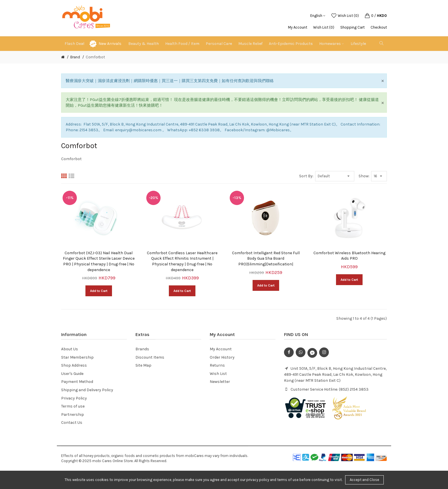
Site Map (143, 365)
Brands (142, 349)
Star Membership (77, 357)
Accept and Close (364, 480)
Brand (75, 57)
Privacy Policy (74, 398)
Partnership (73, 415)
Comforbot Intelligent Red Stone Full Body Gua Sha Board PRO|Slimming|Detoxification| (266, 259)
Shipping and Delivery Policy (87, 390)
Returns (217, 365)
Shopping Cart (352, 27)
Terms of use (73, 406)
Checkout (379, 27)
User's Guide (72, 374)
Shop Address (74, 365)
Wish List (218, 374)
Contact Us (72, 423)
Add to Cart (99, 291)
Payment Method (77, 382)
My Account (298, 27)
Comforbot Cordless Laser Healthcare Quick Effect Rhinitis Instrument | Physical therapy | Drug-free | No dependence (182, 261)
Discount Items (150, 357)
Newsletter (220, 382)
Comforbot (95, 57)
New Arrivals (110, 44)
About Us (70, 349)
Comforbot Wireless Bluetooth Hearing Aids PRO (349, 256)
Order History (222, 357)
